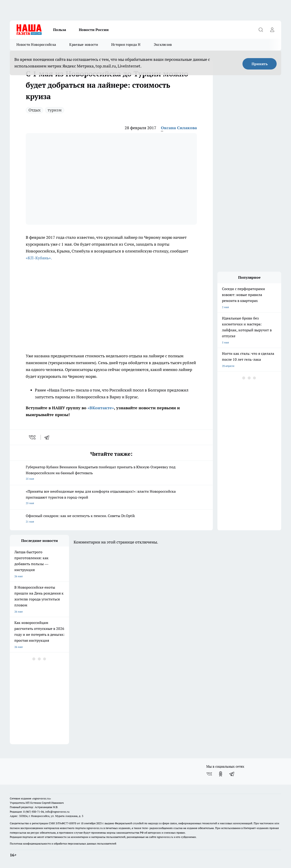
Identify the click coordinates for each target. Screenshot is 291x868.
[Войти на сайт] (272, 30)
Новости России (94, 30)
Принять (260, 64)
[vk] (33, 437)
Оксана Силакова (179, 128)
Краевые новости (84, 45)
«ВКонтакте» (101, 408)
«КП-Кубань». (39, 258)
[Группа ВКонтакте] (209, 774)
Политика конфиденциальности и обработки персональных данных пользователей (63, 844)
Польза (60, 30)
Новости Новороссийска (36, 45)
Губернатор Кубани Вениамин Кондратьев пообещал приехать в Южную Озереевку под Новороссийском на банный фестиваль (111, 473)
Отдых (35, 110)
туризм (55, 110)
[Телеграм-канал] (232, 774)
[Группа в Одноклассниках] (221, 774)
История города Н (126, 45)
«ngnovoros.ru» (41, 798)
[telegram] (48, 437)
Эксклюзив (163, 45)
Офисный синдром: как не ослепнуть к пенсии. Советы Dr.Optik (111, 519)
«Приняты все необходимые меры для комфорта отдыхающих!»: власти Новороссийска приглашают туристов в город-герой (111, 498)
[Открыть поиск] (261, 30)
